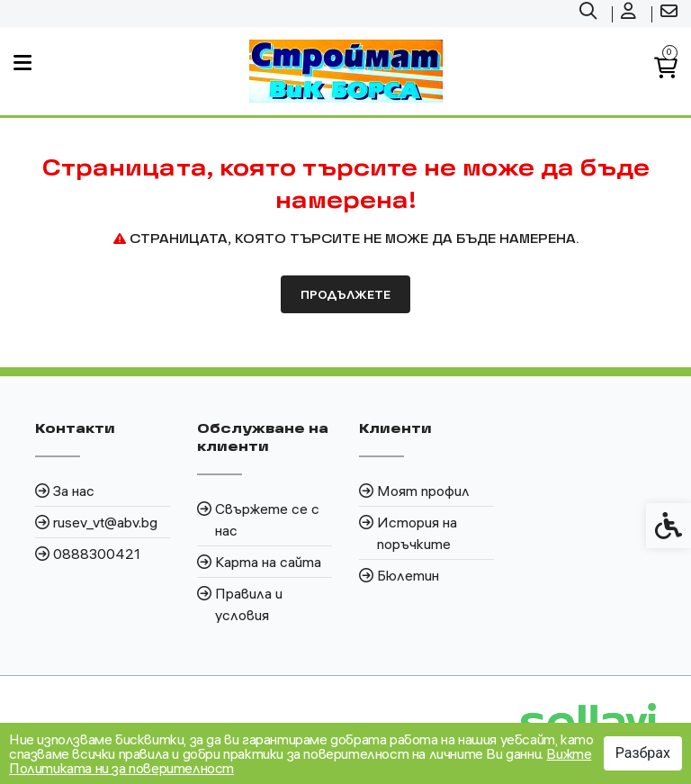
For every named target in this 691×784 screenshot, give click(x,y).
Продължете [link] (345, 294)
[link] (590, 14)
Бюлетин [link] (408, 575)
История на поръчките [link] (417, 533)
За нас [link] (74, 491)
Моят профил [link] (423, 491)
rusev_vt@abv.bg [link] (105, 522)
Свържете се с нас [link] (267, 519)
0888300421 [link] (97, 554)
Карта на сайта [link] (268, 562)
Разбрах (643, 753)
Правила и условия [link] (249, 604)
